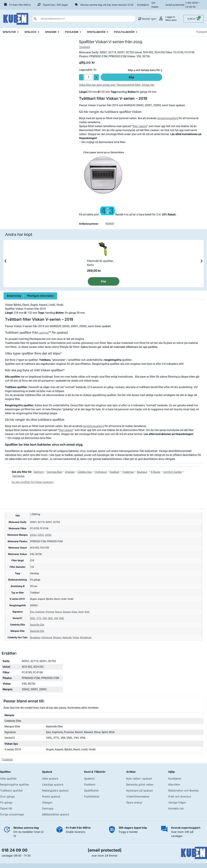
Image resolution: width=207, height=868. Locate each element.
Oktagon (47, 802)
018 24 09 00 (15, 850)
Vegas (76, 638)
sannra (44, 332)
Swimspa (48, 808)
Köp (131, 77)
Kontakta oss (176, 808)
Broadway (35, 638)
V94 (56, 618)
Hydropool (101, 472)
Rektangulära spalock (55, 790)
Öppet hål (6, 808)
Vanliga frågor (177, 802)
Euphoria (40, 612)
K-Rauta (155, 472)
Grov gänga (7, 796)
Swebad (114, 472)
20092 (48, 535)
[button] (5, 261)
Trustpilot (201, 32)
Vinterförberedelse (138, 796)
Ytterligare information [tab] (40, 296)
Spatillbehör (92, 790)
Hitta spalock (50, 779)
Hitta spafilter (8, 779)
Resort (58, 612)
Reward (67, 612)
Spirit (81, 612)
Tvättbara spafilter (11, 790)
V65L (33, 618)
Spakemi (89, 779)
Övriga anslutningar (12, 814)
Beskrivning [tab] (14, 296)
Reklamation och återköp (183, 790)
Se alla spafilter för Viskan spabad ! (33, 482)
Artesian (70, 472)
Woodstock (86, 638)
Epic (32, 612)
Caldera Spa (85, 472)
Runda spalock (51, 796)
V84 (45, 618)
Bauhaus (142, 472)
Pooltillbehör (92, 796)
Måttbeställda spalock (56, 814)
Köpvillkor (174, 785)
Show (74, 612)
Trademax (128, 472)
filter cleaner (140, 126)
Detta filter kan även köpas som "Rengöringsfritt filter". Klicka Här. (117, 85)
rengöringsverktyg (168, 118)
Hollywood (47, 638)
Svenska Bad (54, 472)
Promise (50, 612)
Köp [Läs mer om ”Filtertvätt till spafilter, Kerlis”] (103, 281)
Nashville (67, 638)
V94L (62, 618)
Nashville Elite (37, 625)
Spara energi (134, 802)
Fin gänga (6, 802)
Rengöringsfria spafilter (15, 785)
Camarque (18, 476)
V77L (39, 618)
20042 (33, 535)
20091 (41, 535)
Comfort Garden (172, 472)
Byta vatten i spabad (139, 779)
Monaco (57, 638)
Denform (39, 472)
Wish (87, 612)
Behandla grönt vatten (140, 785)
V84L (50, 618)
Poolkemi (90, 785)
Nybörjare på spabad (139, 790)
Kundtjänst (143, 5)
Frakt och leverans (180, 796)
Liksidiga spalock (53, 785)
